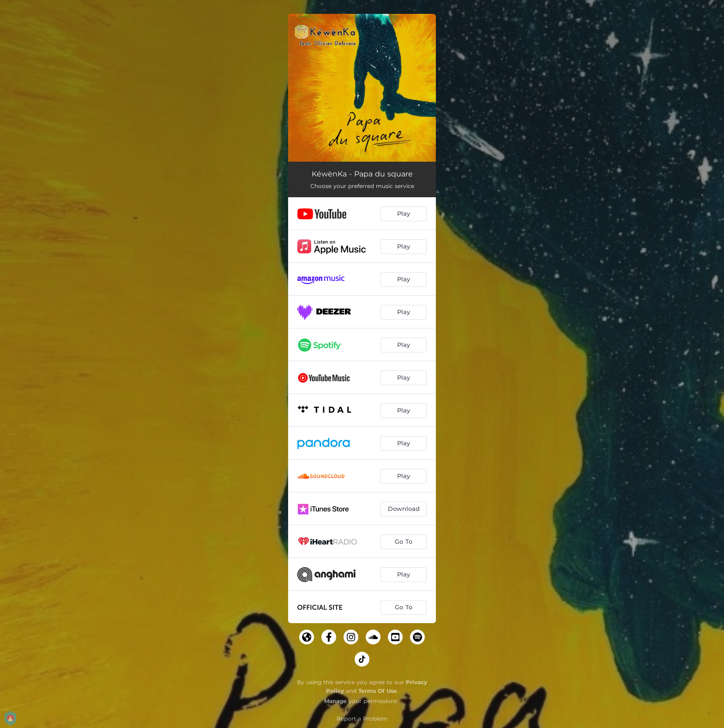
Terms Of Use (378, 691)
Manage (335, 701)
